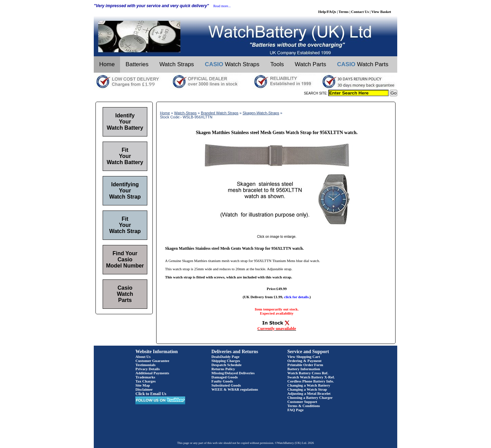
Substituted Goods (226, 385)
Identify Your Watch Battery (125, 122)
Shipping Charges (226, 361)
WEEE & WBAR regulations (235, 389)
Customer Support (302, 402)
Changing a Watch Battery (309, 385)
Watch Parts (311, 64)
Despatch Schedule (226, 365)
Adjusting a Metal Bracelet (309, 393)
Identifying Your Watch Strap (125, 191)
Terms (344, 12)
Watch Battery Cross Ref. (308, 373)
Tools (277, 64)
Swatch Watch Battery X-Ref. (311, 377)
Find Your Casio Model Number (125, 259)
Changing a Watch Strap (307, 389)
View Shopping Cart (304, 357)
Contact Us (360, 12)
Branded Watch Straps (220, 113)
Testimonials (145, 365)
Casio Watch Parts (125, 294)
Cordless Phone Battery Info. (311, 381)
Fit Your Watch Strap (125, 225)
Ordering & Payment (304, 361)
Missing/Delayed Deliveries (233, 373)
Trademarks (145, 377)
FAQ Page (296, 410)
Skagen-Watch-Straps (261, 113)
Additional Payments (152, 373)
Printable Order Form (305, 365)
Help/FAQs (327, 12)
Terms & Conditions (304, 406)
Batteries (137, 64)
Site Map (143, 385)
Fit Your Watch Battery (125, 156)
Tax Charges (145, 381)
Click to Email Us (151, 394)
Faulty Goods (222, 381)
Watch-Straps (185, 113)
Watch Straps (176, 64)
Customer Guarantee (152, 361)
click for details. (297, 297)
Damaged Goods (225, 377)
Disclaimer (144, 389)
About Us (143, 357)
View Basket (381, 12)
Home (107, 64)
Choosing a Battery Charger (310, 398)
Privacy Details (147, 369)
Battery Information (304, 369)
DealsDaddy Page (225, 357)
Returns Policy (223, 369)
